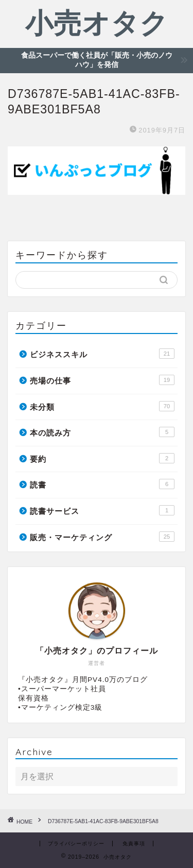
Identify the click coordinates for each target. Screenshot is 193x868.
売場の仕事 (102, 380)
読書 (102, 484)
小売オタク (97, 23)
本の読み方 (102, 432)
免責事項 (134, 844)
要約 (102, 458)
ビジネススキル (102, 354)
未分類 (102, 406)
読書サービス (102, 510)
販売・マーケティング (102, 537)
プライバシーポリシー (76, 844)
